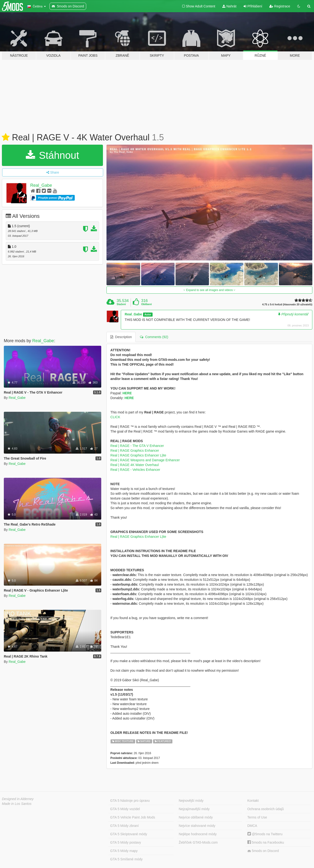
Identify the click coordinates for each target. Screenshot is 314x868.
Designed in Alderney (18, 799)
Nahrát (229, 6)
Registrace (280, 6)
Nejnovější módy (191, 801)
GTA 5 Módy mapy (124, 851)
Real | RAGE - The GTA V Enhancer (137, 446)
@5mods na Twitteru (265, 834)
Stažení (121, 304)
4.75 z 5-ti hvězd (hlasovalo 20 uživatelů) (287, 305)
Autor (148, 314)
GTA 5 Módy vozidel (125, 809)
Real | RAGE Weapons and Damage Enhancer (145, 460)
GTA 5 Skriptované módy (129, 834)
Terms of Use (257, 817)
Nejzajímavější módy (194, 809)
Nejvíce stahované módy (197, 826)
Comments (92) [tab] (154, 337)
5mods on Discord (263, 851)
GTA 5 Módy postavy (125, 842)
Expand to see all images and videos (209, 290)
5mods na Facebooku (266, 842)
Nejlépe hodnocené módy (198, 834)
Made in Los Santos (17, 804)
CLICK (115, 417)
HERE (127, 393)
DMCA (252, 826)
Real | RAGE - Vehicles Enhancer (135, 470)
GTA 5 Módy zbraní (124, 826)
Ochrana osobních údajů (266, 809)
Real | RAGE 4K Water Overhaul (134, 465)
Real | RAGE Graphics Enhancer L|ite (138, 455)
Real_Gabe (41, 185)
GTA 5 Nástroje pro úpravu (130, 801)
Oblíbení (146, 304)
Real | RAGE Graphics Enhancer (135, 450)
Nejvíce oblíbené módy (196, 817)
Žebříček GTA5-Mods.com (198, 842)
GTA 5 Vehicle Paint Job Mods (133, 817)
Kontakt (253, 801)
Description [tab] (121, 337)
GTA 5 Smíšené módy (126, 859)
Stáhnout (52, 155)
